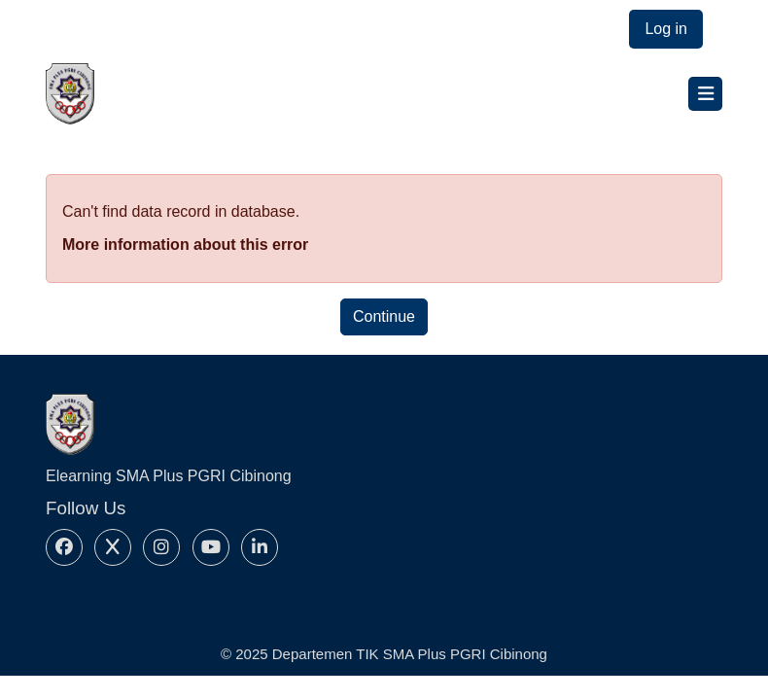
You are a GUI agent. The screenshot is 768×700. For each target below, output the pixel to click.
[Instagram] (161, 547)
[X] (113, 547)
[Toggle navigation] (705, 94)
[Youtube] (211, 547)
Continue (384, 316)
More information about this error (185, 245)
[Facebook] (64, 547)
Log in (666, 29)
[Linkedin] (260, 547)
